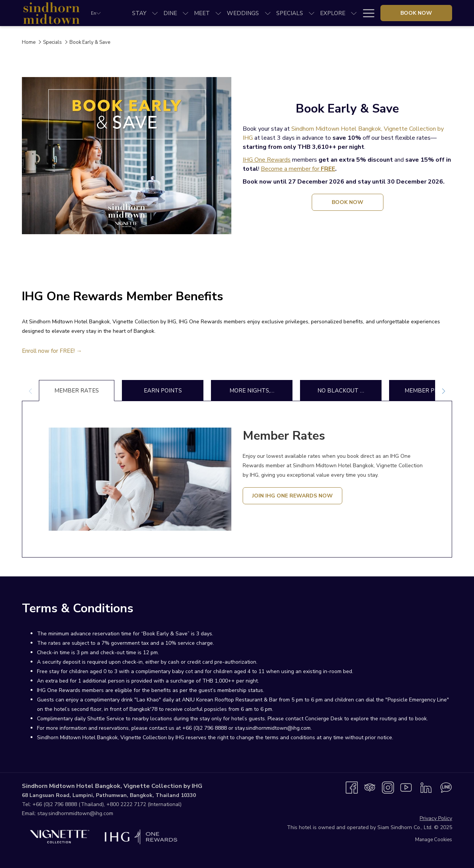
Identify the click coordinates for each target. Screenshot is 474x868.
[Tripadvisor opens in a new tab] (370, 787)
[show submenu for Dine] (185, 13)
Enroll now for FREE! (49, 351)
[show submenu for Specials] (312, 13)
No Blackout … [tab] (341, 391)
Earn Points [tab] (163, 391)
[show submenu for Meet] (218, 13)
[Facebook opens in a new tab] (352, 787)
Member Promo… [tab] (430, 391)
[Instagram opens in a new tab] (388, 787)
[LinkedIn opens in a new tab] (426, 787)
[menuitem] (139, 13)
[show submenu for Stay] (155, 13)
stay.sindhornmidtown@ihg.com (75, 813)
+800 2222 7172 (126, 804)
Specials (52, 42)
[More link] (366, 13)
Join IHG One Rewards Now (292, 496)
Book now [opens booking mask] (416, 13)
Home (29, 42)
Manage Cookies (434, 840)
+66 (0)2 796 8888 (55, 804)
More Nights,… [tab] (252, 391)
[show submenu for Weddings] (268, 13)
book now (356, 205)
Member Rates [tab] (77, 391)
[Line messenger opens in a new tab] (446, 787)
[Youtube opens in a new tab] (406, 787)
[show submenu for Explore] (354, 13)
